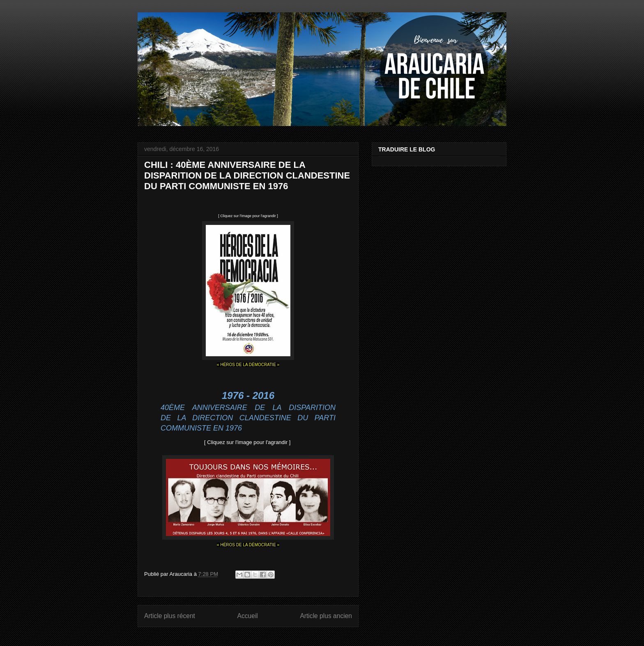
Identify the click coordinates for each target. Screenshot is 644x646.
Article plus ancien (326, 616)
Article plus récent (170, 616)
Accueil (248, 616)
